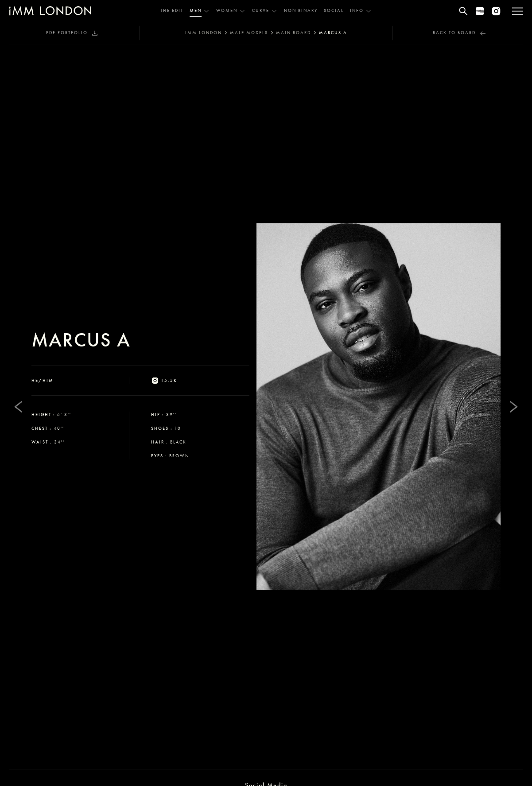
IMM (204, 33)
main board (293, 33)
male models (249, 33)
